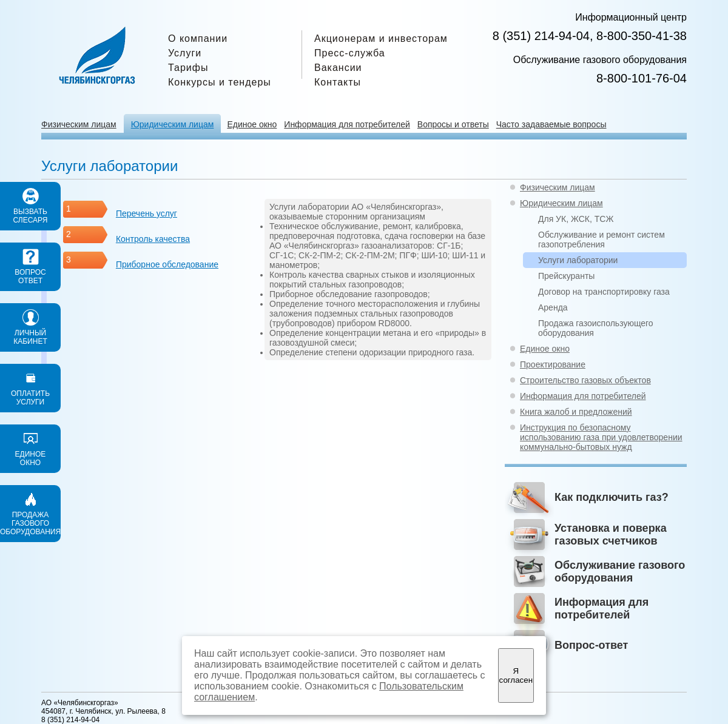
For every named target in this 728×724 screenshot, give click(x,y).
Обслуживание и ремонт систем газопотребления (602, 240)
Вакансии (338, 68)
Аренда (553, 307)
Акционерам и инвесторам (381, 39)
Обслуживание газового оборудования (620, 571)
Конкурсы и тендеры (220, 82)
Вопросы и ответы (453, 124)
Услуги (185, 53)
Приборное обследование (167, 264)
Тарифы (188, 68)
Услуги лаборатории (578, 260)
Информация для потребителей (347, 124)
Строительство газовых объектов (585, 380)
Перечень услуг (147, 213)
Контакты (338, 82)
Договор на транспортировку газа (604, 292)
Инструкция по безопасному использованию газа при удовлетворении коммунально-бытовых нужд (601, 437)
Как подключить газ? (612, 497)
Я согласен (516, 675)
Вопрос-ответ (591, 645)
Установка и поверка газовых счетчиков (611, 535)
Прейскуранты (566, 276)
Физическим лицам (79, 124)
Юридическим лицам (173, 124)
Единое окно (252, 124)
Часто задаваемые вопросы (551, 124)
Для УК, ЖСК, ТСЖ (576, 219)
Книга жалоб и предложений (576, 412)
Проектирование (553, 364)
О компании (198, 39)
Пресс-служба (350, 53)
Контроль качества (153, 239)
